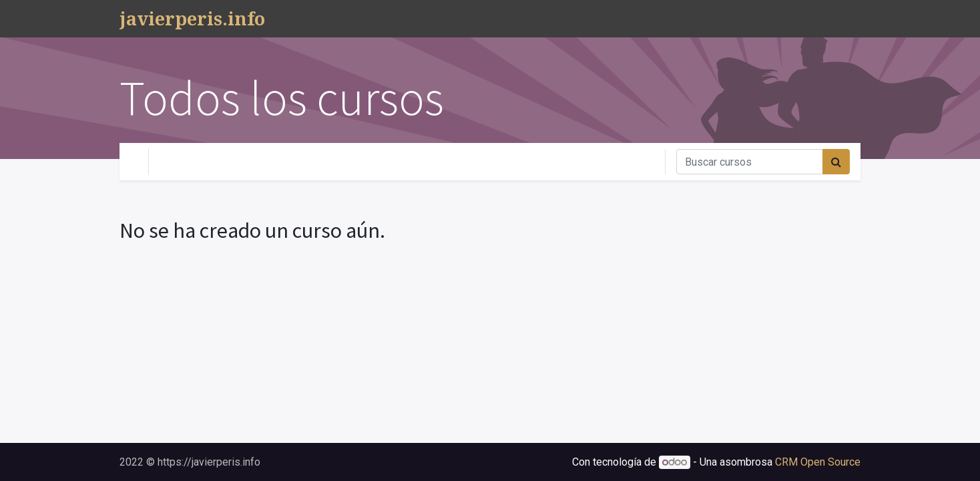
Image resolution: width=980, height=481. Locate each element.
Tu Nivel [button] (187, 162)
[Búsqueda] (836, 162)
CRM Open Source (818, 462)
